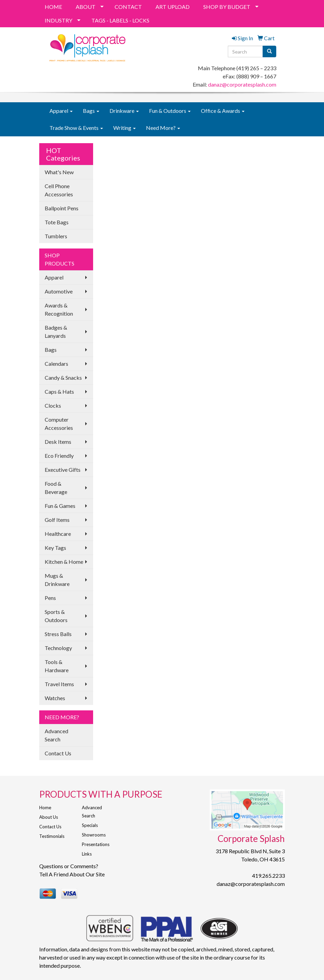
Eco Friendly (59, 456)
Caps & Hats (59, 391)
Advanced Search (56, 735)
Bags (91, 111)
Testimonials (52, 836)
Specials (90, 825)
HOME (53, 7)
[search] (269, 51)
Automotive (59, 291)
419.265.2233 (268, 876)
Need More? (163, 128)
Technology (58, 648)
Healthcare (58, 534)
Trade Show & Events (76, 128)
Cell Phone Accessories (59, 190)
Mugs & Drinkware (57, 580)
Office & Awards (223, 111)
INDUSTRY (58, 20)
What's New (59, 172)
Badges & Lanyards (56, 331)
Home (45, 808)
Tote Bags (57, 222)
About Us (49, 817)
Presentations (96, 844)
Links (87, 854)
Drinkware (124, 111)
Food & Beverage (56, 488)
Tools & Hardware (57, 666)
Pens (50, 598)
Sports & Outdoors (56, 616)
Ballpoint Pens (62, 208)
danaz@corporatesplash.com (242, 84)
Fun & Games (60, 506)
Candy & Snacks (63, 378)
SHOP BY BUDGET (227, 7)
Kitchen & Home (64, 562)
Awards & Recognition (59, 309)
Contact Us (58, 753)
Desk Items (58, 442)
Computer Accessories (59, 424)
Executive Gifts (63, 470)
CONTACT (128, 7)
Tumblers (56, 236)
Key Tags (55, 548)
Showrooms (94, 835)
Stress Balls (58, 634)
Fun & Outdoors (170, 111)
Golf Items (57, 520)
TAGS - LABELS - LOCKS (120, 20)
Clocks (53, 405)
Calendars (56, 364)
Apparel (61, 111)
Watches (55, 698)
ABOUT (86, 7)
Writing (124, 128)
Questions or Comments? (69, 866)
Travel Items (59, 684)
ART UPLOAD (173, 7)
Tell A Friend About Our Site (72, 874)
